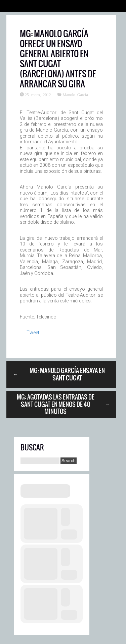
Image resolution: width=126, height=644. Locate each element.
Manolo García (75, 94)
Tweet (33, 333)
